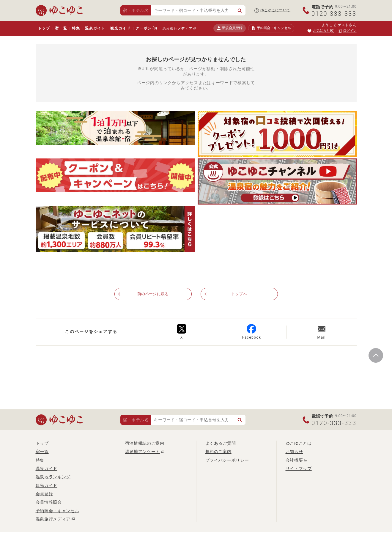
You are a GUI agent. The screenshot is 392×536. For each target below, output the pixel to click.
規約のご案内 (218, 452)
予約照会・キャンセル (58, 511)
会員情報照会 (49, 502)
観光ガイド (121, 28)
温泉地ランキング (53, 477)
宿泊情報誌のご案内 (145, 444)
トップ (44, 28)
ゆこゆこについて (275, 10)
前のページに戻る (153, 294)
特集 (76, 28)
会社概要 (294, 460)
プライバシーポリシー (227, 460)
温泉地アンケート (143, 452)
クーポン (146, 28)
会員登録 (44, 494)
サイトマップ (299, 469)
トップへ (239, 294)
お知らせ (294, 452)
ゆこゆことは (299, 444)
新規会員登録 (230, 28)
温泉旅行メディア (177, 29)
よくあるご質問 (221, 444)
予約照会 (271, 28)
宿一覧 (61, 28)
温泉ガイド (95, 28)
